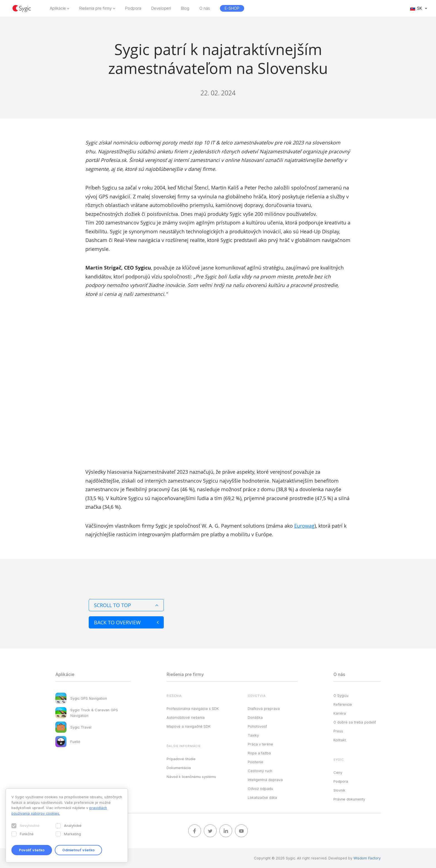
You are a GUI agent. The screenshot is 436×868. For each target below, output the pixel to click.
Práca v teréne (260, 744)
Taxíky (253, 735)
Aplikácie (58, 8)
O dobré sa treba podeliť (355, 722)
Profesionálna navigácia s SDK (193, 709)
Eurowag (304, 526)
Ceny (338, 772)
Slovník (339, 790)
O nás (205, 8)
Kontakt (340, 740)
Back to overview (126, 622)
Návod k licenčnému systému (191, 777)
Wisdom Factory (367, 858)
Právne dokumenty (349, 799)
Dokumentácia (179, 768)
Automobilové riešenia (186, 717)
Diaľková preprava (264, 709)
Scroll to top (126, 605)
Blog (185, 8)
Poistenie (256, 762)
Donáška (255, 717)
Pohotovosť (257, 726)
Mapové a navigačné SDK (189, 726)
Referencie (343, 704)
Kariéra (340, 713)
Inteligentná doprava (265, 780)
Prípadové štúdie (181, 759)
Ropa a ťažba (259, 753)
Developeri (161, 8)
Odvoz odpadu (260, 789)
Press (338, 731)
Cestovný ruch (260, 771)
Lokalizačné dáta (262, 797)
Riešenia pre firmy (96, 8)
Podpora (133, 8)
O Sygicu (341, 695)
